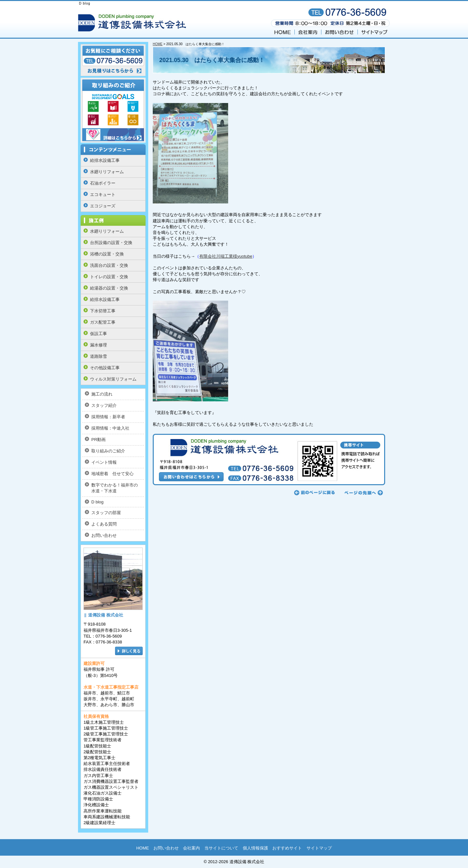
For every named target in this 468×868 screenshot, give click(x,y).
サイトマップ (374, 31)
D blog (97, 502)
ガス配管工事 (103, 322)
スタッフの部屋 (106, 513)
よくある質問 (104, 524)
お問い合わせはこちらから (269, 460)
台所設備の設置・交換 (111, 243)
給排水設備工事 (105, 160)
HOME (282, 31)
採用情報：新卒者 (108, 417)
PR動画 (98, 440)
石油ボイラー (103, 183)
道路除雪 (98, 356)
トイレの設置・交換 (109, 277)
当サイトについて (221, 848)
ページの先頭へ (363, 493)
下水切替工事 (103, 311)
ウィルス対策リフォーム (113, 379)
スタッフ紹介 (104, 405)
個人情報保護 (255, 848)
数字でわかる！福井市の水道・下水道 (115, 488)
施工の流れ (102, 394)
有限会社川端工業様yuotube (226, 256)
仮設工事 (98, 334)
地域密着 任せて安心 (112, 474)
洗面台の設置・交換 (109, 265)
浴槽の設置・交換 (107, 254)
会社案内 (308, 31)
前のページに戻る (315, 493)
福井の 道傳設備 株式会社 (133, 22)
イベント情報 (104, 462)
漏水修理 (98, 345)
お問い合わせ (340, 31)
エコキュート (103, 194)
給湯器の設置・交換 (109, 288)
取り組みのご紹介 (108, 451)
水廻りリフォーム (107, 172)
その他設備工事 (105, 368)
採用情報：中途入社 (110, 428)
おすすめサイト (287, 848)
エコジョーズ (103, 206)
